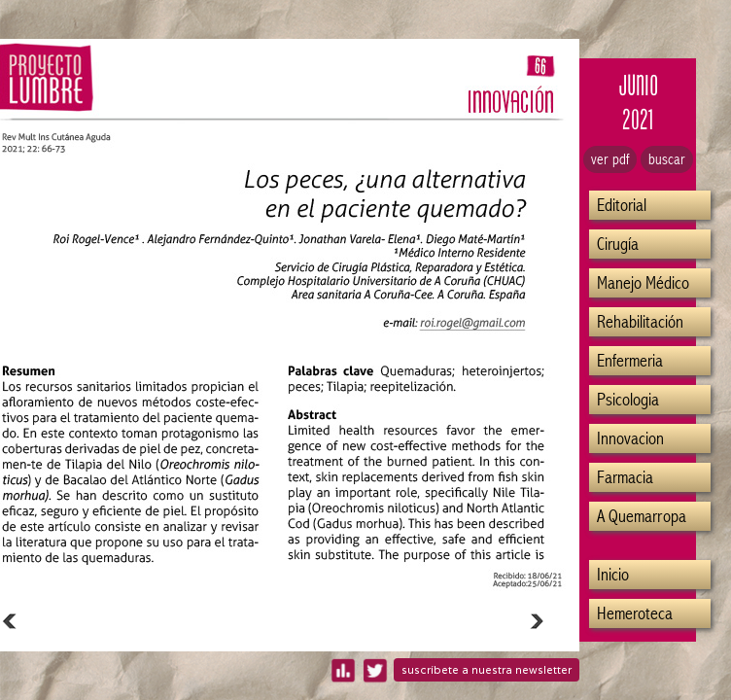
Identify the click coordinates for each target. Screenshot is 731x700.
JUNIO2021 (638, 102)
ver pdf (610, 159)
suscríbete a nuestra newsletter (487, 670)
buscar (667, 159)
